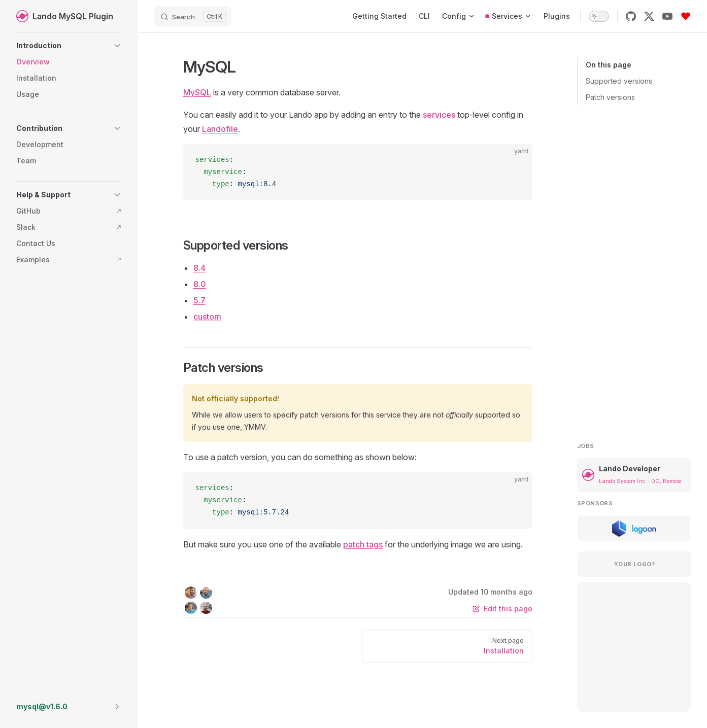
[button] (69, 46)
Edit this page (502, 609)
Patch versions (610, 97)
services (439, 115)
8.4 (199, 268)
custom (207, 317)
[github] (631, 16)
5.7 (199, 300)
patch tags (363, 544)
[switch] (599, 16)
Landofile (220, 129)
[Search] (193, 16)
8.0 (200, 284)
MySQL (197, 92)
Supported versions (619, 81)
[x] (649, 16)
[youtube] (667, 16)
